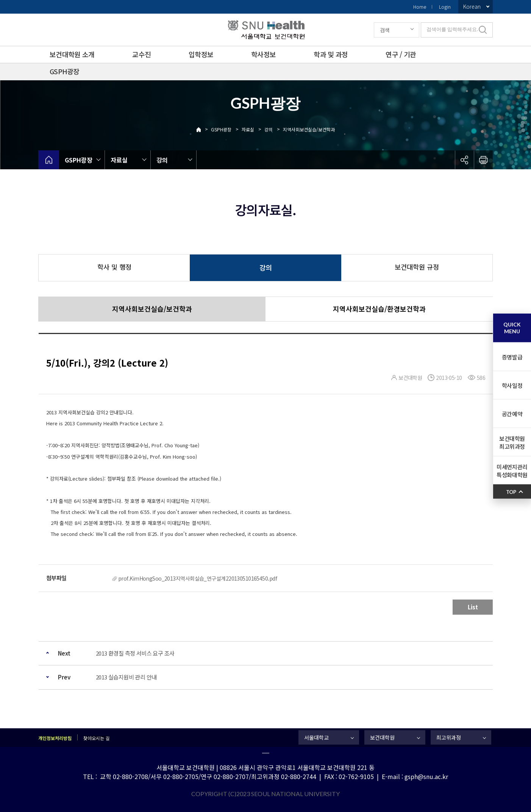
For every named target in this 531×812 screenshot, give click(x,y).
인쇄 (483, 160)
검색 (385, 30)
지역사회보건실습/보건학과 (309, 129)
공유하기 (464, 160)
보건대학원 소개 (72, 54)
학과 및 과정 (331, 54)
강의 (269, 129)
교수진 (141, 54)
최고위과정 (449, 737)
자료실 (248, 129)
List (473, 607)
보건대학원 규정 (417, 267)
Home (420, 7)
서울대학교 (316, 737)
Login (445, 7)
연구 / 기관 (401, 54)
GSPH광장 (65, 71)
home (49, 160)
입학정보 (201, 54)
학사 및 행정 (114, 267)
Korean (472, 6)
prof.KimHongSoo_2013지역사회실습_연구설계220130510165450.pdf (198, 578)
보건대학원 (382, 737)
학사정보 (263, 54)
